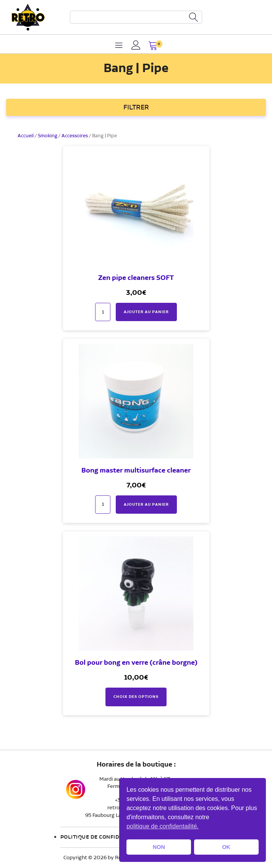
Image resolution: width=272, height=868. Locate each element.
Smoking (48, 136)
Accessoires (75, 136)
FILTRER (136, 107)
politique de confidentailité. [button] (163, 826)
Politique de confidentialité (104, 837)
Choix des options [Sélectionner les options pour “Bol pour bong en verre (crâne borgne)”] (136, 697)
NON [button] (159, 847)
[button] (153, 47)
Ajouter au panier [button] (146, 312)
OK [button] (226, 847)
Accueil (26, 136)
